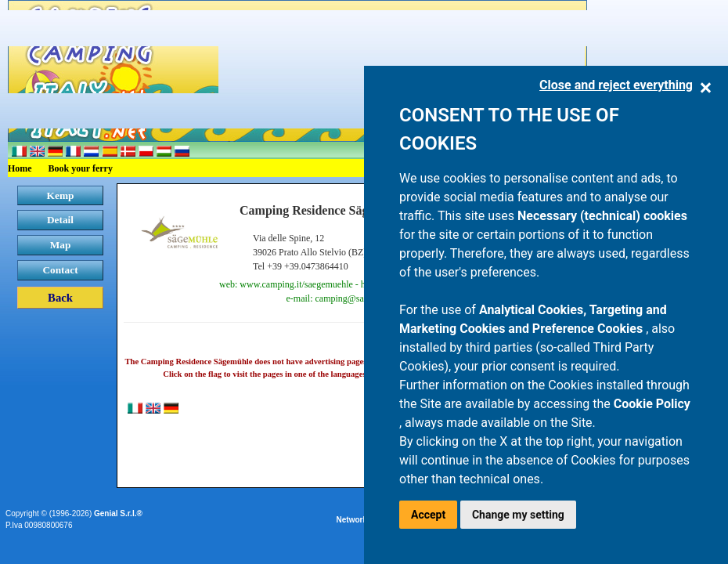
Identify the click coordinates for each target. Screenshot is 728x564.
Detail (60, 220)
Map (61, 245)
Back (60, 298)
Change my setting (518, 515)
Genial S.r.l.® (118, 513)
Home (20, 168)
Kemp (61, 195)
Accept (428, 515)
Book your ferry (81, 168)
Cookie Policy (652, 404)
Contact (60, 270)
